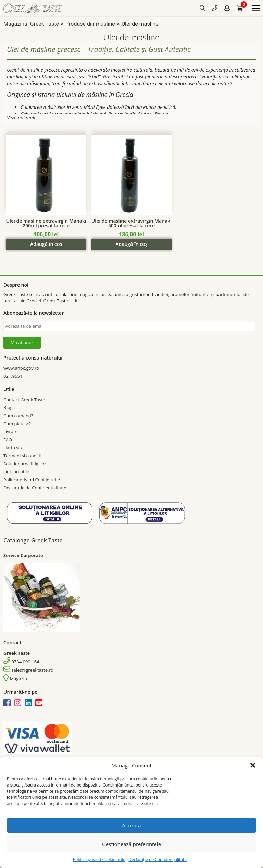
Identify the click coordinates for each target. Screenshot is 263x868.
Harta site (14, 448)
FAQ (8, 440)
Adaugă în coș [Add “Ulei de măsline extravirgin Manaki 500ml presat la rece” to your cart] (131, 244)
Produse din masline (90, 24)
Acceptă (131, 825)
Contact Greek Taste (24, 400)
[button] (253, 765)
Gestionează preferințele (131, 844)
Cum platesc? (17, 424)
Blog (8, 407)
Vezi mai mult (21, 118)
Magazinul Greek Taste (31, 24)
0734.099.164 (21, 662)
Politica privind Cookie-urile (99, 860)
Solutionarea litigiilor (25, 464)
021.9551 (13, 376)
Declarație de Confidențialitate (157, 860)
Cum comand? (18, 416)
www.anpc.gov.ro (21, 368)
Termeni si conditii (22, 456)
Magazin (15, 679)
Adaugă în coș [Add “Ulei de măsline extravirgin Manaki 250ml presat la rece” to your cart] (46, 244)
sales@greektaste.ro (28, 670)
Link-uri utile (16, 471)
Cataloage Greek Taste (33, 540)
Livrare (11, 431)
